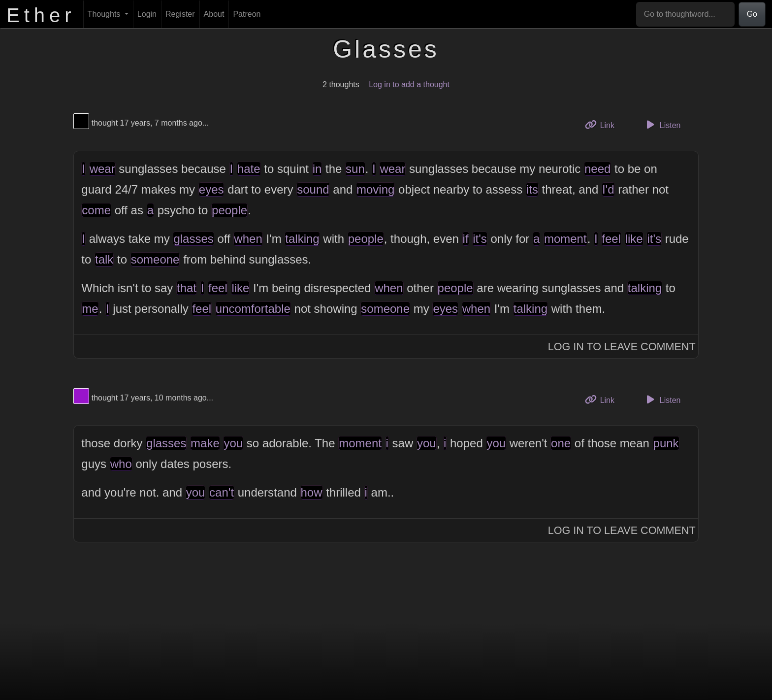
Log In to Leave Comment (622, 347)
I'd (608, 189)
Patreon (247, 14)
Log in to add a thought (409, 84)
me (90, 309)
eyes (211, 189)
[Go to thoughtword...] (685, 14)
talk (104, 259)
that (187, 288)
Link (603, 124)
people (229, 210)
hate (249, 169)
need (597, 169)
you (233, 443)
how (312, 492)
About (214, 14)
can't (222, 492)
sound (313, 189)
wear (102, 169)
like (634, 239)
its (532, 189)
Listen (662, 125)
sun (355, 169)
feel (611, 239)
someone (155, 259)
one (561, 443)
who (121, 464)
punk (666, 443)
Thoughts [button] (105, 14)
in (317, 169)
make (205, 443)
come (96, 210)
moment (565, 239)
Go (752, 14)
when (248, 239)
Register (180, 14)
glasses (193, 239)
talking (302, 239)
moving (375, 189)
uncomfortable (253, 309)
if (466, 239)
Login (147, 14)
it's (480, 239)
